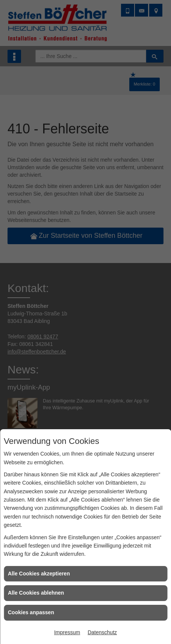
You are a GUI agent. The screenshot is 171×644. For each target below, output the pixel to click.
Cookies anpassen (31, 612)
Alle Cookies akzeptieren (39, 574)
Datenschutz (102, 632)
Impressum (67, 632)
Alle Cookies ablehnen (36, 593)
